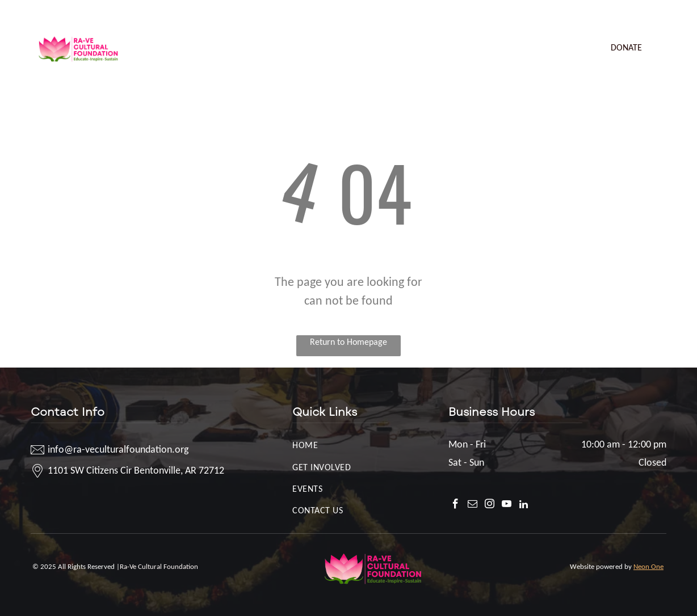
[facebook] (594, 14)
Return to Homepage (348, 342)
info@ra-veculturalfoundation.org (103, 12)
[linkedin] (662, 14)
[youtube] (645, 14)
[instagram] (628, 14)
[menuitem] (172, 37)
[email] (611, 14)
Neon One (648, 566)
